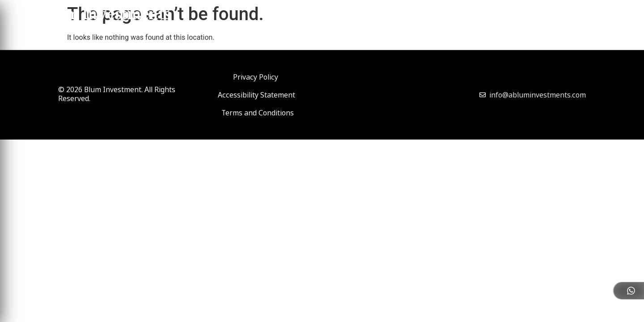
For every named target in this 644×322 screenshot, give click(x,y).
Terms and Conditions (258, 113)
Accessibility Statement (256, 95)
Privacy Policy (256, 77)
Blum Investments (106, 16)
